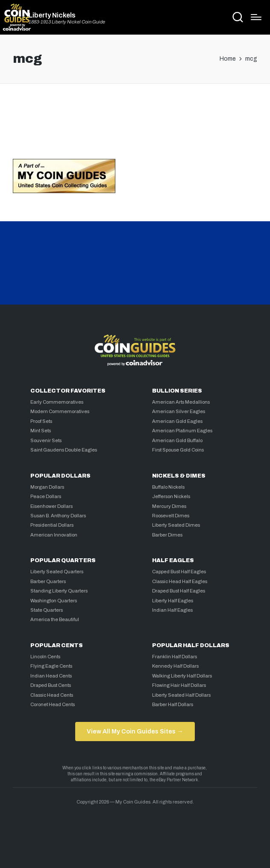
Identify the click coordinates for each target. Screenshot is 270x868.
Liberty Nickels (52, 15)
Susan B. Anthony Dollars (58, 516)
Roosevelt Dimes (171, 516)
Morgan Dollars (47, 487)
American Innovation (54, 535)
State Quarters (47, 610)
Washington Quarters (54, 601)
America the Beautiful (55, 619)
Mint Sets (41, 431)
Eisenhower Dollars (51, 506)
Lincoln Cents (45, 657)
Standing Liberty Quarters (59, 591)
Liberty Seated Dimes (176, 525)
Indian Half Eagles (172, 610)
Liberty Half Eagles (173, 601)
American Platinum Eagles (182, 431)
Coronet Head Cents (53, 704)
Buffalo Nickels (168, 487)
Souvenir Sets (46, 440)
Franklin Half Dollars (175, 657)
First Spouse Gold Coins (178, 450)
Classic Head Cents (52, 695)
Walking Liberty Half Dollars (182, 676)
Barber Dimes (167, 535)
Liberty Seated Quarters (57, 572)
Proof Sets (41, 421)
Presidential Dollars (52, 525)
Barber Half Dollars (173, 704)
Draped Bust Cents (51, 685)
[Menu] (256, 17)
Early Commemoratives (57, 402)
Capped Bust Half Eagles (179, 572)
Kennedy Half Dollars (175, 666)
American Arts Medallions (181, 402)
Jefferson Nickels (171, 496)
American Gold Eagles (177, 421)
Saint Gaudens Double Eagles (64, 450)
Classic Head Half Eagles (180, 581)
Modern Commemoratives (60, 411)
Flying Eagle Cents (51, 666)
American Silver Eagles (179, 411)
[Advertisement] (135, 125)
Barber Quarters (48, 581)
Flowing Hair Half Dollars (179, 685)
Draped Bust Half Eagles (179, 591)
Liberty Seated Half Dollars (181, 695)
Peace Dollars (46, 496)
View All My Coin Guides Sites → (135, 731)
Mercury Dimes (169, 506)
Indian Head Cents (51, 676)
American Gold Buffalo (177, 440)
